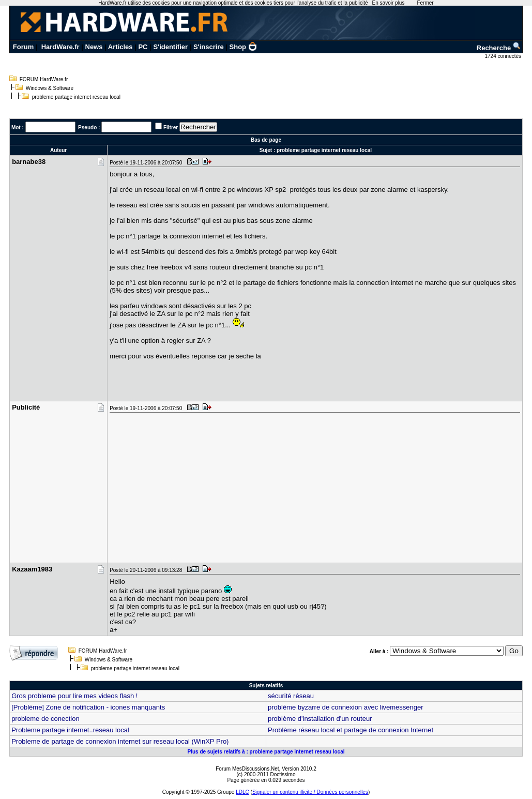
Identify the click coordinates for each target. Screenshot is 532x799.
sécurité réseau (291, 696)
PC (143, 47)
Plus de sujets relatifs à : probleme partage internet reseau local (266, 752)
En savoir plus (389, 3)
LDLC (242, 792)
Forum (23, 47)
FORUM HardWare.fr (44, 79)
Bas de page (266, 140)
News (94, 47)
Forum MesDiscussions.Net (247, 769)
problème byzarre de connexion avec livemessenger (346, 707)
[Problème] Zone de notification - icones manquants (88, 707)
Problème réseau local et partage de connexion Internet (351, 730)
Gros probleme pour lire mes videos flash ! (74, 696)
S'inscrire (209, 47)
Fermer (425, 3)
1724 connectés (503, 56)
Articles (120, 47)
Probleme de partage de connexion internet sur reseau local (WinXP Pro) (120, 741)
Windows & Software (50, 88)
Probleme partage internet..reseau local (70, 730)
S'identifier (170, 47)
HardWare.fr (60, 47)
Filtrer (171, 127)
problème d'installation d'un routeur (320, 719)
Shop (244, 47)
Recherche (499, 48)
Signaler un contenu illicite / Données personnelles (310, 792)
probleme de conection (45, 719)
